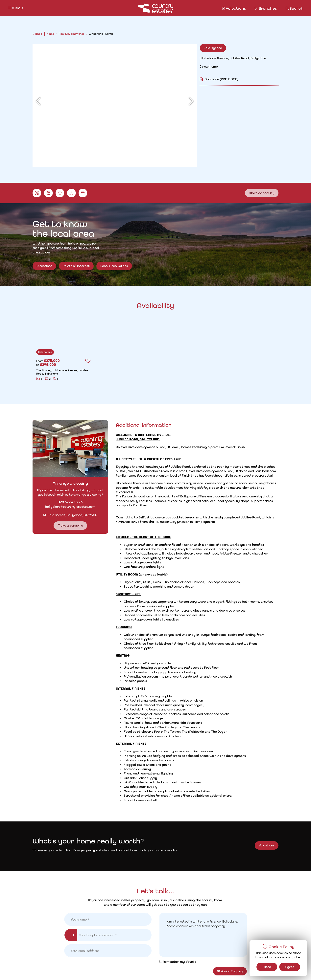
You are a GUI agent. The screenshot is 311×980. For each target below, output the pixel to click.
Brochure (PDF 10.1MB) (231, 79)
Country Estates (163, 970)
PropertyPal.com (223, 970)
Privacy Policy (86, 970)
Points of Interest (76, 271)
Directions (44, 265)
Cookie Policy (111, 970)
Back (39, 34)
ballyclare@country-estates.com (64, 505)
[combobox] (71, 662)
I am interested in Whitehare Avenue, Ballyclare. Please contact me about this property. (203, 662)
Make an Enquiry (230, 698)
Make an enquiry (262, 192)
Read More (203, 520)
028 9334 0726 (64, 500)
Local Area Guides (114, 271)
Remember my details (179, 688)
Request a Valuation (121, 956)
